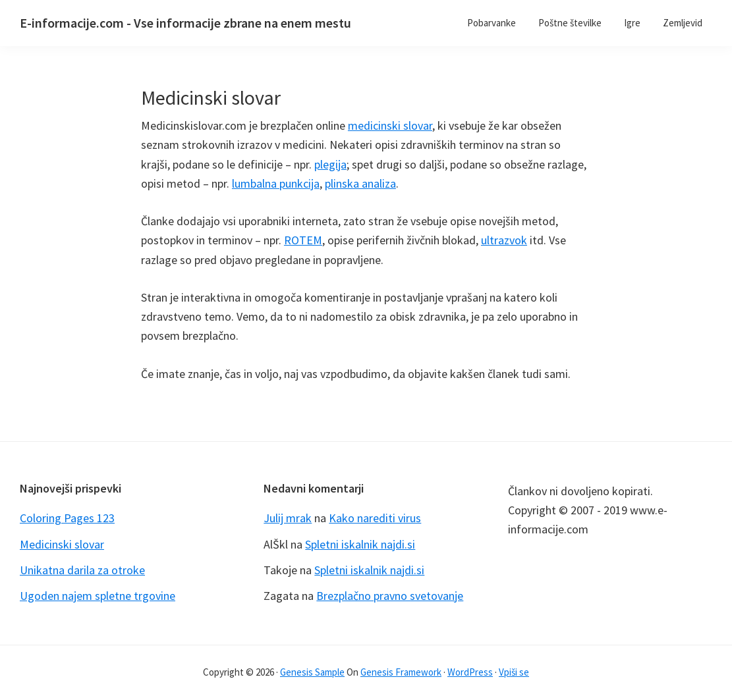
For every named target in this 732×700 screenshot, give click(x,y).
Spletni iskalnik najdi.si (360, 544)
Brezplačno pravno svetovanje (390, 596)
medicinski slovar (390, 125)
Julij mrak (288, 518)
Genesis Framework (401, 672)
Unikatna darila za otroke (82, 570)
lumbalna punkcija (276, 183)
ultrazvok (504, 240)
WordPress (470, 672)
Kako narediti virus (375, 518)
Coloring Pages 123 (67, 518)
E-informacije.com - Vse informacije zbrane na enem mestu (185, 23)
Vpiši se (514, 672)
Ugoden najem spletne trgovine (98, 596)
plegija (330, 164)
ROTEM (303, 240)
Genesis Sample (312, 672)
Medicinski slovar (62, 544)
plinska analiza (360, 183)
